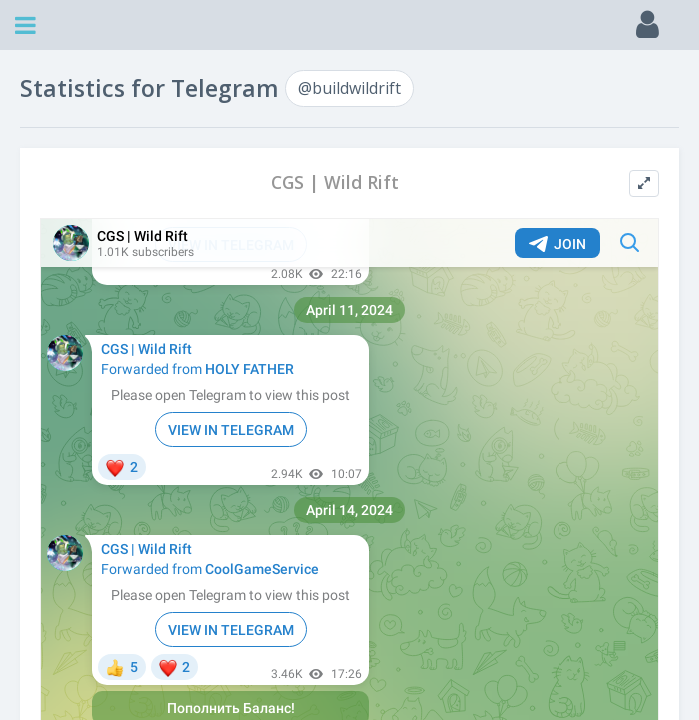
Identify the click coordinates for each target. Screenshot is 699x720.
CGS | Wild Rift (335, 182)
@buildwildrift (349, 88)
